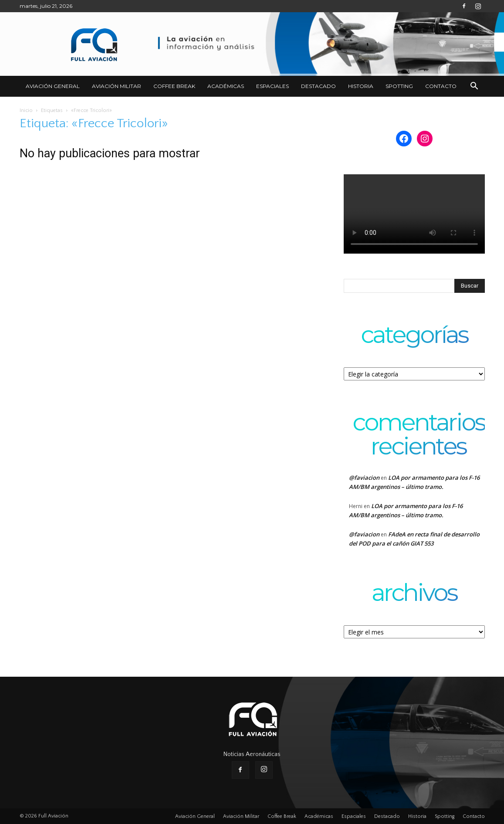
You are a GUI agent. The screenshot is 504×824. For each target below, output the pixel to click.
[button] (474, 87)
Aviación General (53, 86)
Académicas (226, 86)
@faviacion (364, 478)
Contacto (441, 86)
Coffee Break (174, 86)
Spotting (399, 86)
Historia (361, 86)
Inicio (26, 110)
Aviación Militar (117, 86)
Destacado (318, 86)
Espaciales (272, 86)
